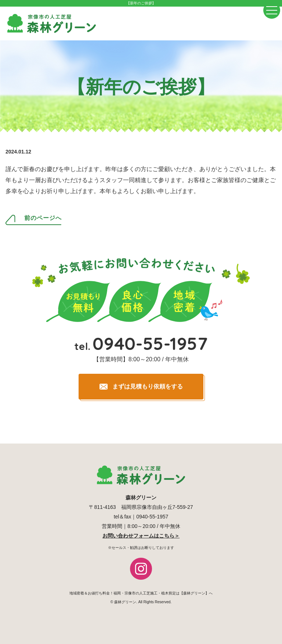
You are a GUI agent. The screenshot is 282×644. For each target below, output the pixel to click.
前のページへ (43, 218)
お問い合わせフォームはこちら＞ (141, 536)
